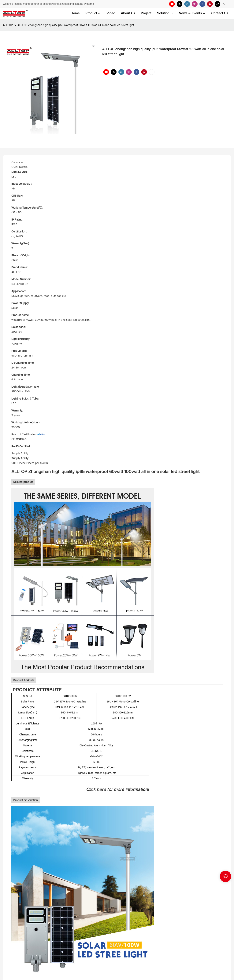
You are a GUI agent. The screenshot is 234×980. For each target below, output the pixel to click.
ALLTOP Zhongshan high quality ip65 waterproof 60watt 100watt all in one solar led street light (76, 25)
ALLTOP (8, 25)
